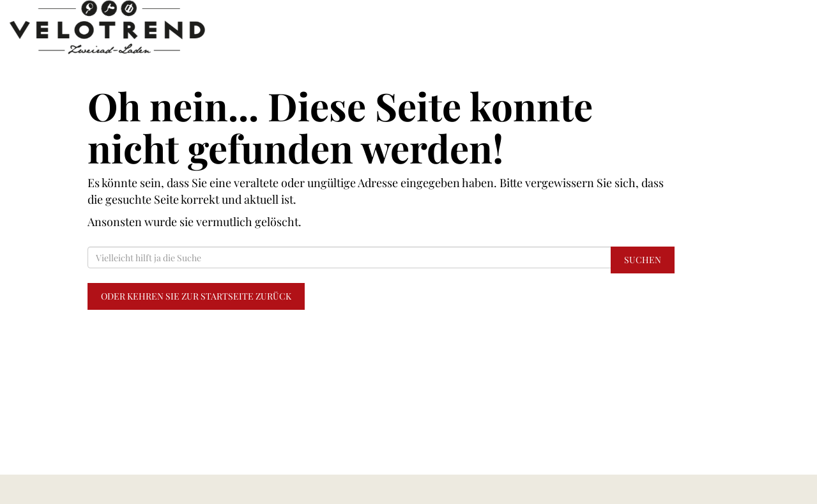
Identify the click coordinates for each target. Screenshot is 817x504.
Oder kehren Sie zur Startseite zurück (196, 296)
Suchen (643, 260)
